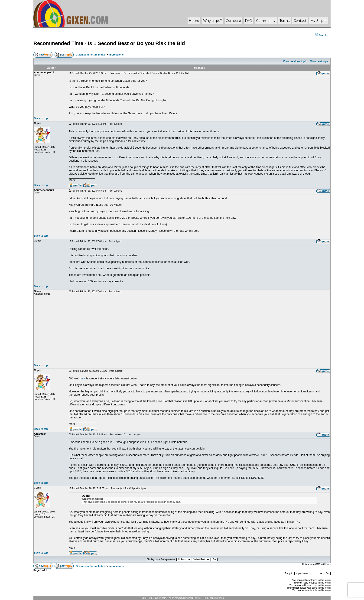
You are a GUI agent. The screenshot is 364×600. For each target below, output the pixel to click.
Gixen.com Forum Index (90, 55)
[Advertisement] (199, 329)
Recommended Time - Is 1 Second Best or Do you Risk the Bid (109, 43)
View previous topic (295, 61)
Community (266, 21)
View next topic (319, 61)
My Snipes (319, 21)
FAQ (249, 21)
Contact (300, 21)
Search (321, 35)
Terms (284, 21)
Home (194, 21)
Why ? (213, 21)
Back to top (41, 118)
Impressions (116, 55)
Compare (233, 21)
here (83, 378)
